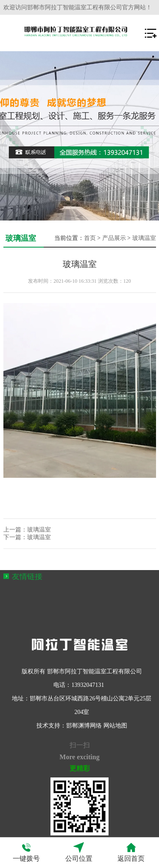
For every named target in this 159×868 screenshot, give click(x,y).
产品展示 (114, 238)
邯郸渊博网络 (84, 726)
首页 (90, 238)
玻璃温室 (144, 238)
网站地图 (115, 726)
